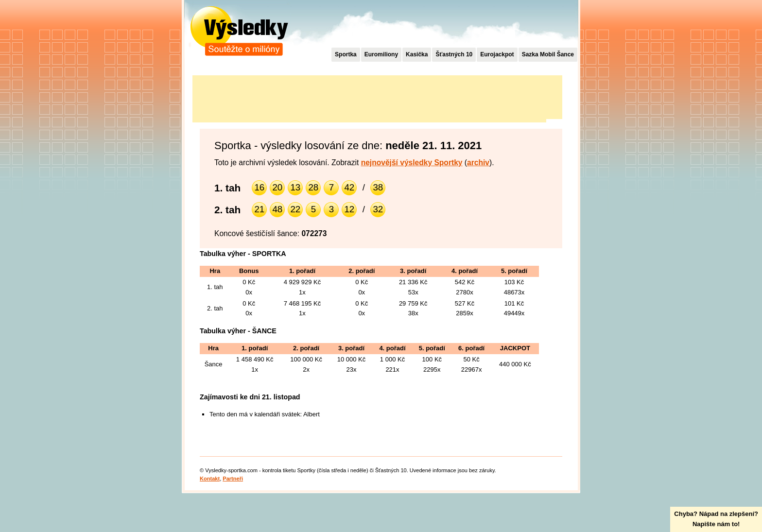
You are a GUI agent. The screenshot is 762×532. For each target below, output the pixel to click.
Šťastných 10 (454, 54)
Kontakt (210, 479)
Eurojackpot (497, 54)
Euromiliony (381, 54)
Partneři (233, 479)
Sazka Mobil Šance (548, 54)
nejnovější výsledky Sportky (412, 163)
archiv (478, 163)
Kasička (417, 54)
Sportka (346, 54)
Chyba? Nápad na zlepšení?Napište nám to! (716, 519)
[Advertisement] (369, 97)
